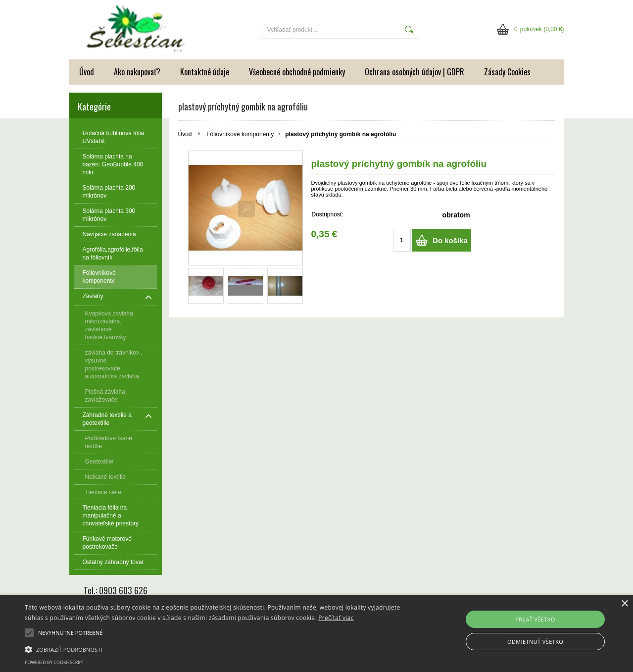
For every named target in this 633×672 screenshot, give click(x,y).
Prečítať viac (336, 618)
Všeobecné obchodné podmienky (297, 72)
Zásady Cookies (507, 72)
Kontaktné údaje (205, 72)
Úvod (87, 72)
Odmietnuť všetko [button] (535, 642)
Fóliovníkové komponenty (240, 134)
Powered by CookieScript (54, 662)
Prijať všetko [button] (535, 619)
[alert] (316, 634)
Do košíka (450, 240)
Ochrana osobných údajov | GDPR (414, 72)
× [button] (624, 604)
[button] (214, 649)
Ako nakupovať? (137, 72)
